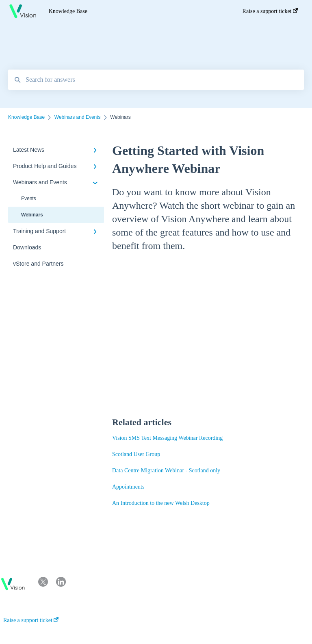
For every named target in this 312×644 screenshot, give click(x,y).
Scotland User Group (136, 454)
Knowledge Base (68, 11)
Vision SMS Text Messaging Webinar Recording (167, 438)
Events (29, 199)
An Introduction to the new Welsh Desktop (161, 503)
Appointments (128, 487)
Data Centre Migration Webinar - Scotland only (166, 470)
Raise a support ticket (31, 620)
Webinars (32, 215)
